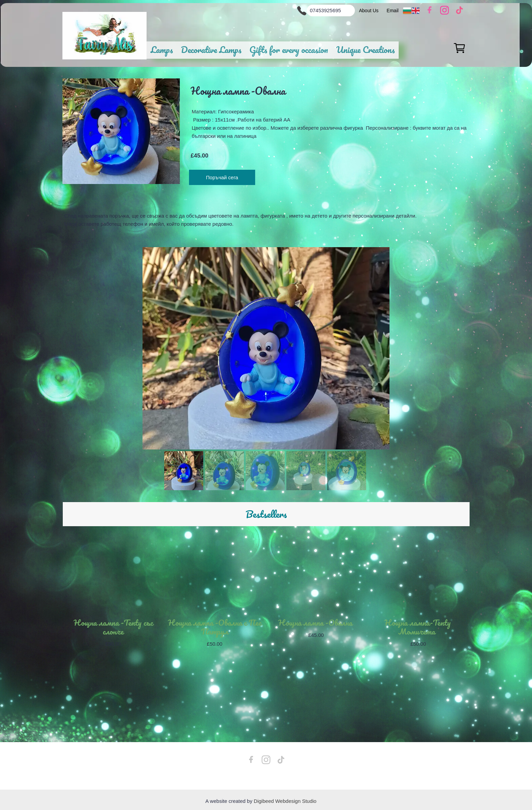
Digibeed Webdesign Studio (285, 801)
